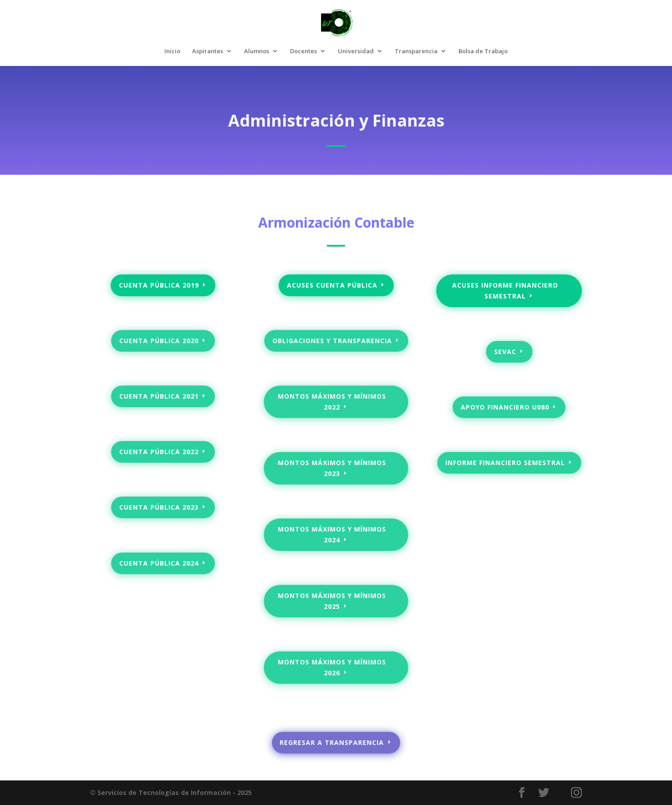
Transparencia (416, 51)
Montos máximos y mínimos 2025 (332, 601)
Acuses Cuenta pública (332, 285)
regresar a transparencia (332, 743)
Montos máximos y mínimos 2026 (332, 667)
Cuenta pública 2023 (159, 507)
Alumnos (257, 51)
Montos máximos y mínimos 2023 (332, 468)
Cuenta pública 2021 (159, 396)
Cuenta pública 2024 (159, 563)
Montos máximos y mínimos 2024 (332, 534)
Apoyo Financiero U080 (505, 407)
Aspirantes (208, 51)
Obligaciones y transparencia (332, 341)
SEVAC (505, 351)
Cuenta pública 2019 (159, 285)
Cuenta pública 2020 (159, 341)
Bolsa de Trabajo (483, 51)
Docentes (303, 51)
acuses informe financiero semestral (505, 291)
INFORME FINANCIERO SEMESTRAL (505, 463)
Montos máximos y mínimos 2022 (332, 402)
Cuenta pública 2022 (159, 452)
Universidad (356, 51)
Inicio (172, 51)
